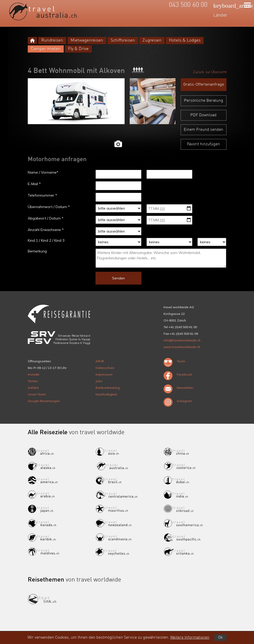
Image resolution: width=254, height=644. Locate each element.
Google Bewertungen (44, 401)
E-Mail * (34, 184)
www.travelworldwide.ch (182, 347)
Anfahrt (33, 388)
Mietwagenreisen (87, 40)
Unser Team (37, 394)
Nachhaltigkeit (106, 394)
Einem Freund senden (203, 130)
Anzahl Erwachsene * (46, 230)
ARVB (100, 361)
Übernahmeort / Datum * (49, 207)
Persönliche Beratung (204, 101)
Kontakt (34, 374)
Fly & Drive (78, 49)
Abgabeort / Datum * (46, 218)
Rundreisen (52, 40)
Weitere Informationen (190, 638)
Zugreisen (152, 40)
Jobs (99, 381)
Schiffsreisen (123, 40)
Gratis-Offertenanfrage (204, 85)
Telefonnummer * (42, 195)
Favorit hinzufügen (203, 144)
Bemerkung (37, 251)
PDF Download (203, 115)
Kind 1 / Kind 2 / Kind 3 (46, 240)
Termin (33, 381)
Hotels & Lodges (185, 40)
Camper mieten (46, 49)
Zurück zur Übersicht (210, 72)
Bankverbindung (108, 388)
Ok (220, 638)
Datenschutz (105, 368)
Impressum (104, 374)
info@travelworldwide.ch (182, 340)
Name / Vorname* (43, 172)
